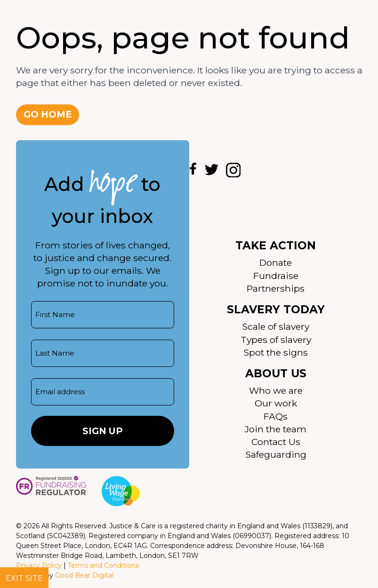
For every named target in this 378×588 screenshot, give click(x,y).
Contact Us (276, 442)
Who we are (276, 390)
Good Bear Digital (84, 575)
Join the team (276, 429)
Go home (48, 114)
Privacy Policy (39, 565)
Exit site (24, 578)
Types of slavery (276, 340)
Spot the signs (276, 352)
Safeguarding (276, 454)
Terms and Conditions (103, 565)
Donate (276, 262)
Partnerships (276, 288)
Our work (276, 403)
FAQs (276, 416)
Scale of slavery (276, 326)
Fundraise (276, 276)
